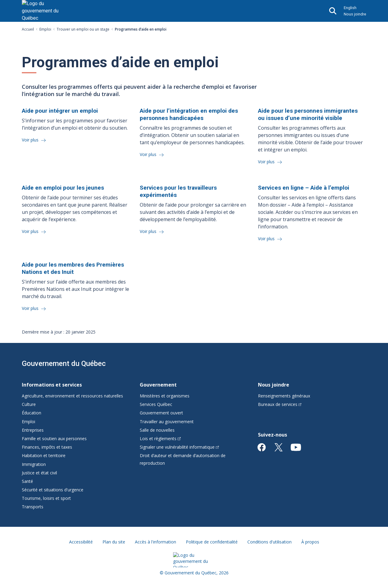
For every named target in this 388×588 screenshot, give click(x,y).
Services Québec (156, 404)
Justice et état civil (39, 473)
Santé (27, 481)
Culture (29, 404)
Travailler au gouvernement (167, 422)
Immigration (34, 464)
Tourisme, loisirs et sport (46, 498)
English (350, 8)
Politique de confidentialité (212, 542)
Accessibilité (81, 542)
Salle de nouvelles (157, 430)
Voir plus (31, 140)
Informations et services (52, 385)
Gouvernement (158, 385)
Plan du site (114, 542)
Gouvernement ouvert (161, 413)
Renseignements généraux (284, 396)
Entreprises (33, 430)
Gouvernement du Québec (64, 364)
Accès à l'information (156, 542)
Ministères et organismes (165, 396)
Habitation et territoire (44, 455)
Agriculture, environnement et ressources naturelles (72, 396)
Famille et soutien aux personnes (54, 439)
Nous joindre (355, 14)
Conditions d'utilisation (269, 542)
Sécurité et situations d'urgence (53, 490)
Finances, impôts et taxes (47, 447)
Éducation (32, 413)
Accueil (28, 29)
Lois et (160, 439)
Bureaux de (280, 404)
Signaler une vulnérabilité (179, 447)
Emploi (45, 29)
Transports (33, 507)
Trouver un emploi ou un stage (83, 29)
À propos (310, 542)
